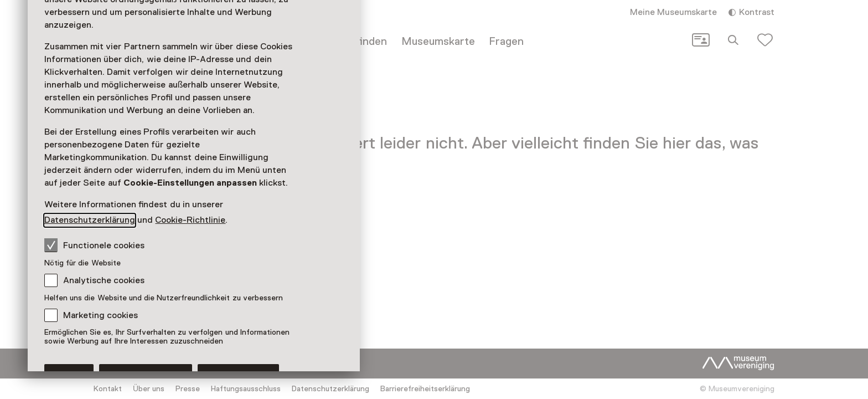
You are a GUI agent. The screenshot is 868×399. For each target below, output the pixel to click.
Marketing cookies (100, 315)
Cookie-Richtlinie (190, 220)
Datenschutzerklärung (90, 220)
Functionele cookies (94, 245)
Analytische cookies (104, 280)
